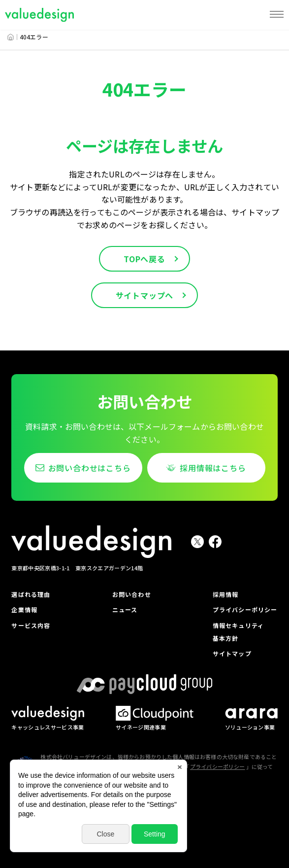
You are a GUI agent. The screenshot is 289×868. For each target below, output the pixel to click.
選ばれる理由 (31, 594)
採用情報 (226, 594)
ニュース (125, 609)
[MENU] (277, 15)
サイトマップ (232, 653)
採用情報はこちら (213, 468)
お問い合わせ (132, 594)
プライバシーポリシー (245, 609)
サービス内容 (31, 625)
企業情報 (24, 609)
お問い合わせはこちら (90, 468)
